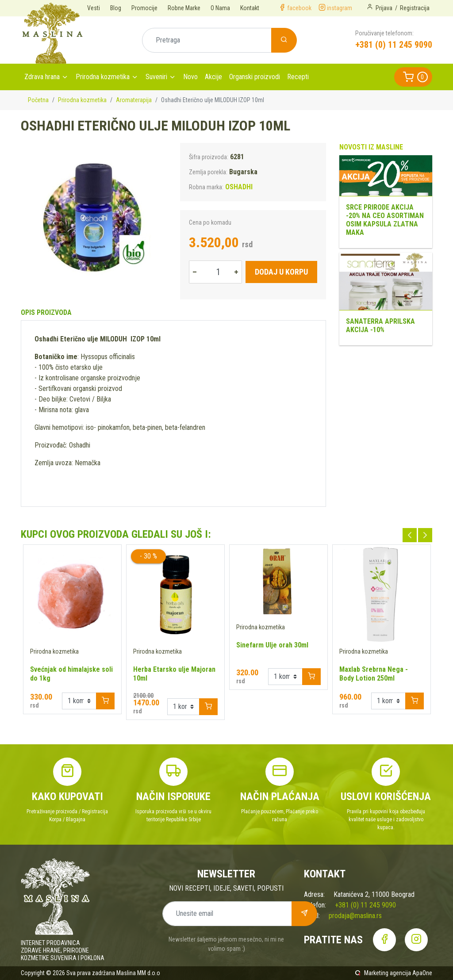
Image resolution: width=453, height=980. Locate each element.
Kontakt (250, 8)
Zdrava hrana (42, 77)
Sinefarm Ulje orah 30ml (272, 645)
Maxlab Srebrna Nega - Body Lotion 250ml (374, 674)
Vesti (94, 8)
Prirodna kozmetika (103, 77)
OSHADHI (239, 187)
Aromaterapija (134, 100)
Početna (38, 100)
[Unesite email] (227, 914)
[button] (413, 77)
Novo (190, 77)
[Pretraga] (207, 40)
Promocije (144, 8)
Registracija (415, 8)
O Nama (220, 8)
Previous (410, 535)
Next (425, 535)
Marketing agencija (388, 973)
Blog (116, 8)
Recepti (298, 77)
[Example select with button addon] (79, 701)
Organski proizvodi (255, 77)
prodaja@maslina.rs (355, 916)
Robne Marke (184, 8)
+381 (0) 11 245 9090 (394, 45)
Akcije (213, 77)
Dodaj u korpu (281, 272)
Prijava (384, 8)
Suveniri (156, 77)
